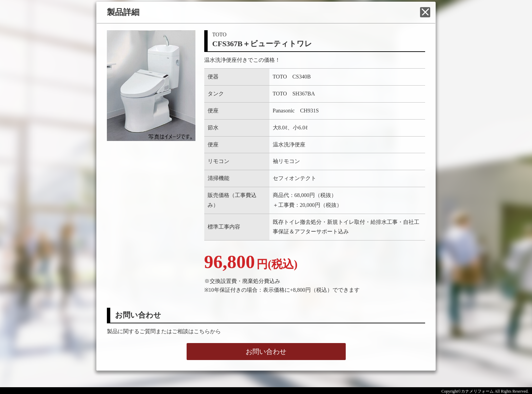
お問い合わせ (266, 352)
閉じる (425, 12)
